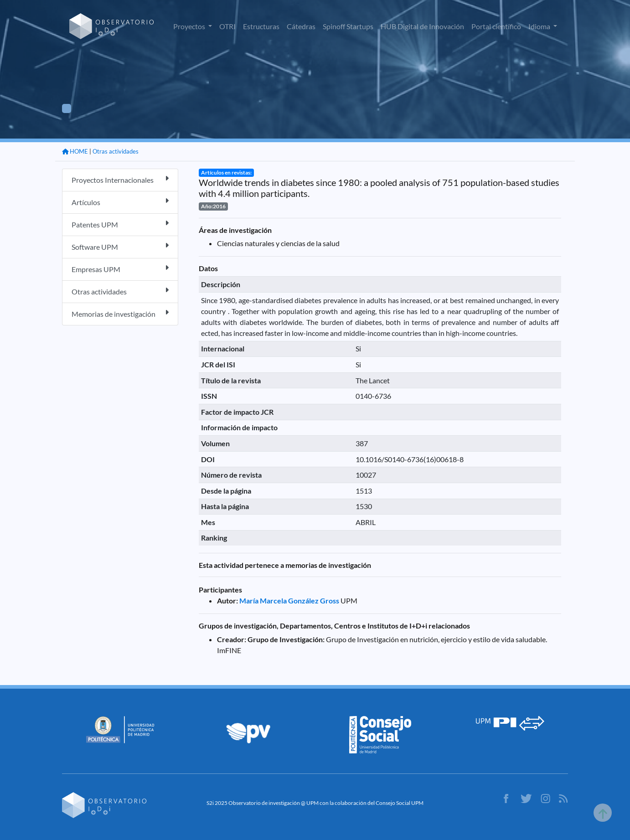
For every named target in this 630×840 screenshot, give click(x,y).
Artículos (120, 202)
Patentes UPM (120, 224)
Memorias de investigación (120, 313)
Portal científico (496, 26)
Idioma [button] (540, 26)
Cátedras (301, 26)
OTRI (227, 26)
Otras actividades (116, 151)
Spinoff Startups (348, 26)
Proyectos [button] (190, 26)
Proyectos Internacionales (120, 179)
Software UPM (120, 246)
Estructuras (261, 26)
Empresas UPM (120, 269)
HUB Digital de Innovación (422, 26)
